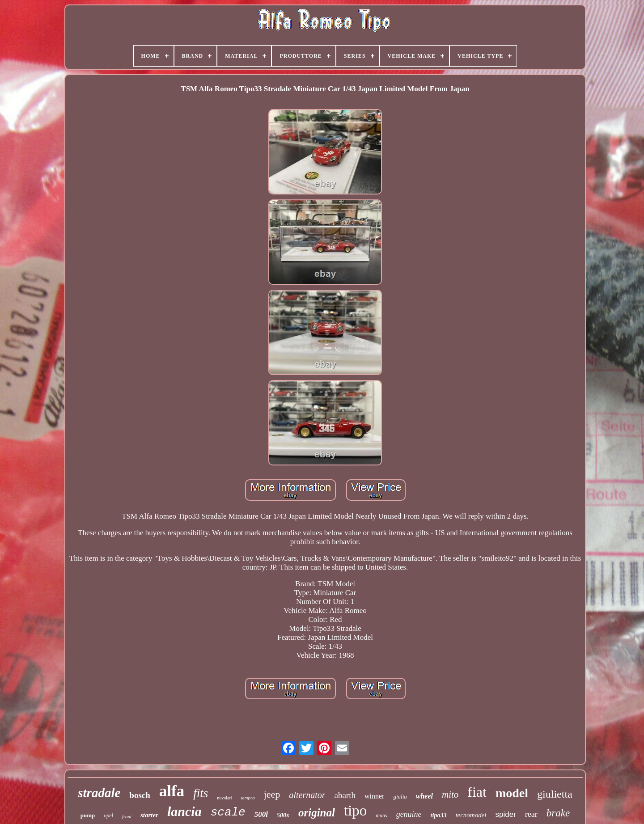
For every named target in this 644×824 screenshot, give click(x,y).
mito (450, 794)
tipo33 (439, 815)
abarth (345, 795)
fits (201, 793)
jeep (272, 794)
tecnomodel (471, 815)
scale (228, 812)
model (512, 793)
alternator (307, 795)
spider (506, 814)
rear (531, 814)
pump (88, 815)
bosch (140, 795)
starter (149, 815)
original (317, 813)
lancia (184, 811)
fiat (477, 792)
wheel (424, 796)
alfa (172, 791)
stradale (99, 793)
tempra (248, 798)
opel (108, 816)
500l (261, 814)
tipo (355, 811)
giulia (400, 797)
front (127, 816)
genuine (409, 814)
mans (381, 816)
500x (283, 815)
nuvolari (224, 798)
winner (374, 796)
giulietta (555, 794)
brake (558, 813)
